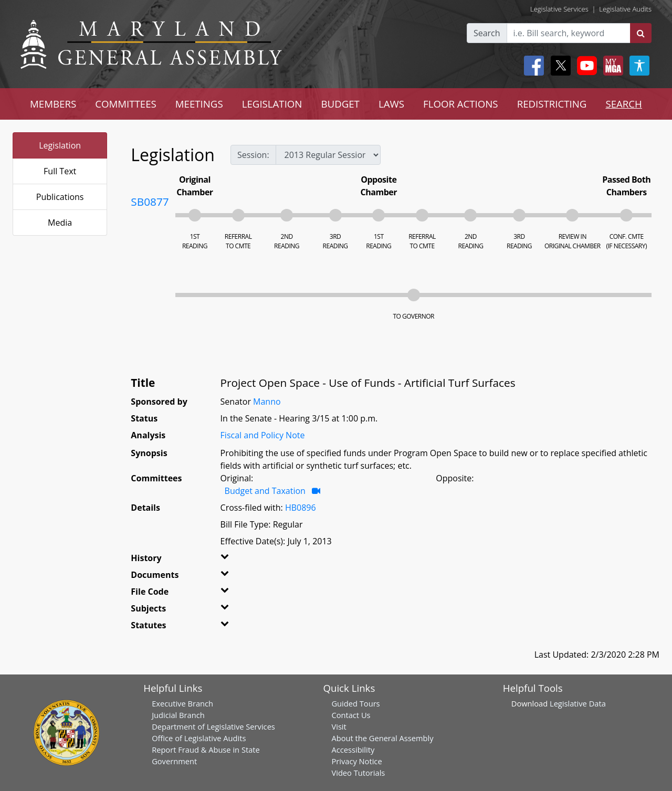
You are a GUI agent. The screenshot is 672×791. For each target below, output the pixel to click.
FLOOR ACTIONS (461, 104)
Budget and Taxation (265, 491)
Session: (253, 155)
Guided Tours (355, 703)
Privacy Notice (356, 761)
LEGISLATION (272, 104)
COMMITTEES (126, 104)
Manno (267, 402)
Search (487, 33)
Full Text (60, 171)
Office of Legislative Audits (199, 738)
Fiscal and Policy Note (263, 435)
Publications (60, 197)
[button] (235, 560)
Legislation (60, 145)
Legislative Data (578, 703)
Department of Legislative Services (213, 726)
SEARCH (623, 104)
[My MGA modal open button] (611, 66)
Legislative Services (559, 9)
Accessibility (353, 750)
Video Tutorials (358, 773)
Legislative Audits (625, 9)
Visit (339, 726)
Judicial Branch (178, 715)
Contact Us (351, 715)
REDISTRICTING (552, 104)
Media (60, 223)
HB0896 (301, 508)
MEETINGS (199, 104)
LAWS (391, 104)
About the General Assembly (382, 738)
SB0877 (150, 202)
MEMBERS (53, 104)
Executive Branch (182, 703)
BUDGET (340, 104)
